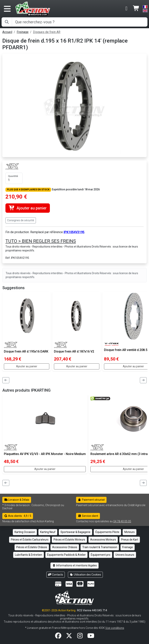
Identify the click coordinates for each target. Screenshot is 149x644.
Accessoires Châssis (65, 547)
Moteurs (130, 532)
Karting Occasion (25, 532)
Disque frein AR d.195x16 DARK (26, 351)
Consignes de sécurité (21, 220)
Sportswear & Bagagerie (75, 532)
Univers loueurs (125, 555)
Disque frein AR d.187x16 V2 (74, 351)
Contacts (56, 575)
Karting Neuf (48, 532)
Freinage (23, 32)
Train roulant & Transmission (100, 547)
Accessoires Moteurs (103, 540)
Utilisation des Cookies (85, 575)
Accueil (7, 32)
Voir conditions (115, 628)
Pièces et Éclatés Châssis (32, 547)
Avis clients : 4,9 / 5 (18, 516)
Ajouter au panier (28, 208)
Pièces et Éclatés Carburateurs (30, 540)
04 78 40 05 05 (122, 521)
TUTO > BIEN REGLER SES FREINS (41, 241)
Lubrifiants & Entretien (29, 555)
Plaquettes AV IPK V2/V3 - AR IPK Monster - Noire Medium (45, 454)
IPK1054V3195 (74, 232)
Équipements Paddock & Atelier (66, 555)
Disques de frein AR (47, 32)
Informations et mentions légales (74, 565)
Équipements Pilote (107, 532)
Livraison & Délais (17, 500)
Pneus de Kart (130, 540)
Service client (88, 516)
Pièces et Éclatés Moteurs (69, 540)
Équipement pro (101, 555)
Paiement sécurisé (91, 500)
